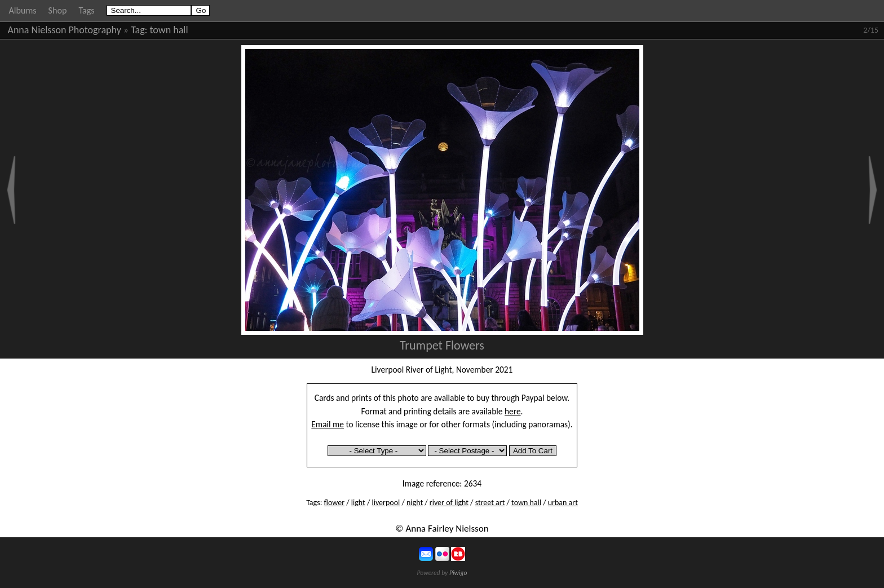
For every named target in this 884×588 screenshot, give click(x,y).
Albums (23, 10)
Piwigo (458, 573)
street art (490, 503)
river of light (449, 503)
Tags (86, 10)
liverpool (386, 503)
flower (334, 503)
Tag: (139, 30)
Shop (58, 10)
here (513, 411)
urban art (563, 503)
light (358, 503)
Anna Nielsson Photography (65, 30)
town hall (169, 30)
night (415, 503)
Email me (328, 424)
